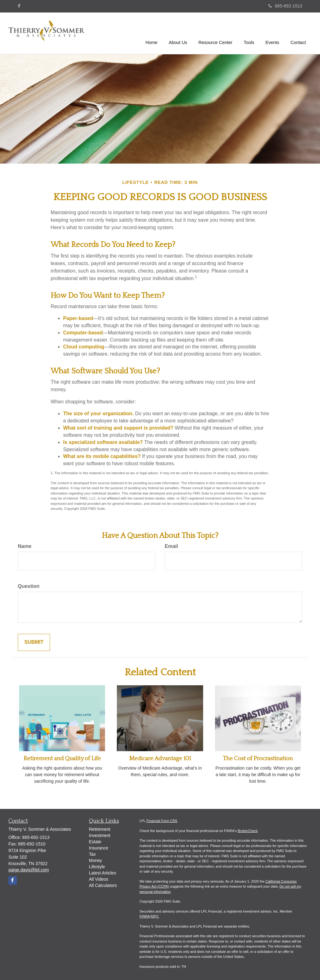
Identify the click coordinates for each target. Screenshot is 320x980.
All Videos (99, 879)
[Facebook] (19, 6)
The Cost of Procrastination (258, 758)
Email (171, 546)
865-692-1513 (285, 6)
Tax (92, 854)
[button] (178, 32)
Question (29, 586)
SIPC (155, 916)
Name (25, 546)
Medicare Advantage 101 (160, 758)
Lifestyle (97, 867)
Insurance (99, 848)
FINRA (145, 916)
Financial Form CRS (162, 821)
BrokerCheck (248, 831)
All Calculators (103, 885)
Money (96, 860)
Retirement (100, 829)
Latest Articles (103, 873)
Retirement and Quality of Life (62, 758)
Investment (100, 835)
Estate (95, 842)
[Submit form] (34, 642)
